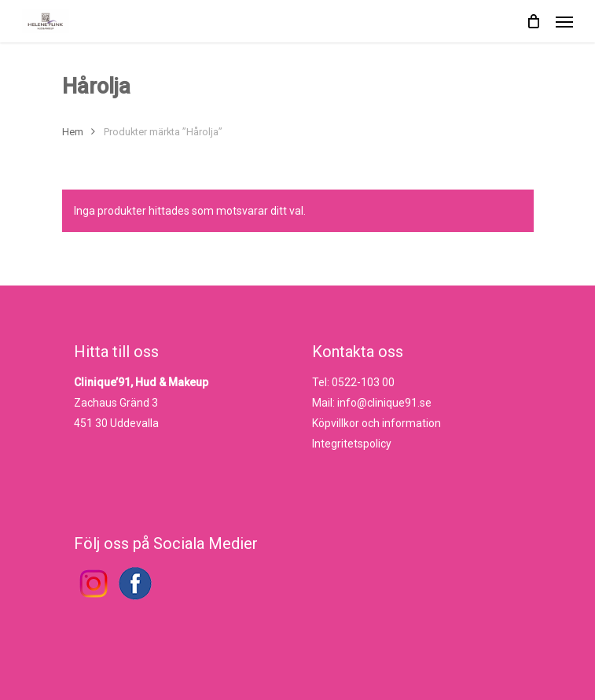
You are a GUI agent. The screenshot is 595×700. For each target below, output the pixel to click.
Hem (73, 132)
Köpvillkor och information (376, 423)
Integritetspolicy (352, 444)
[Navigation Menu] (564, 21)
